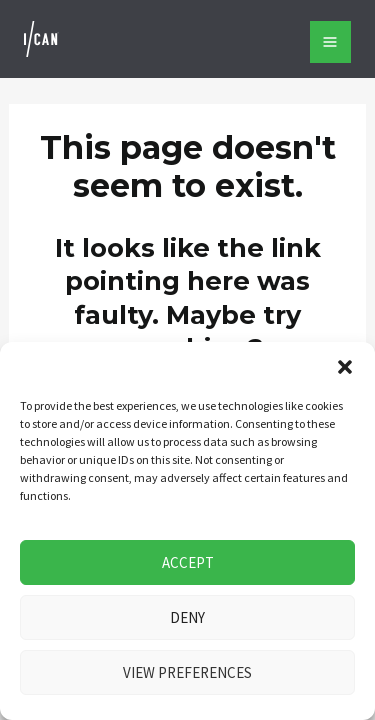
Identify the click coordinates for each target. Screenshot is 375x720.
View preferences (187, 672)
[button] (345, 367)
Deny (187, 617)
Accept (188, 562)
